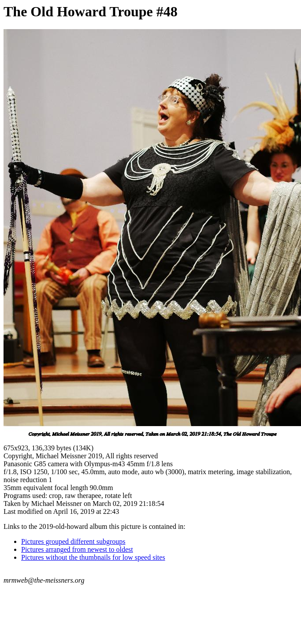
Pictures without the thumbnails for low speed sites (93, 557)
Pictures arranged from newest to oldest (77, 549)
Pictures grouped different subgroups (73, 541)
